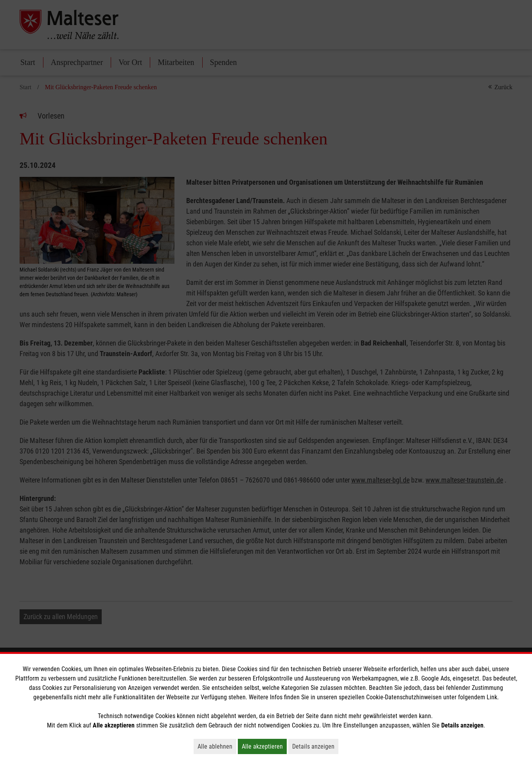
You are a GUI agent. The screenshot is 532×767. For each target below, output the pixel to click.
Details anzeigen (315, 746)
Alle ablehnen (217, 746)
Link (492, 697)
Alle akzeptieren (264, 746)
